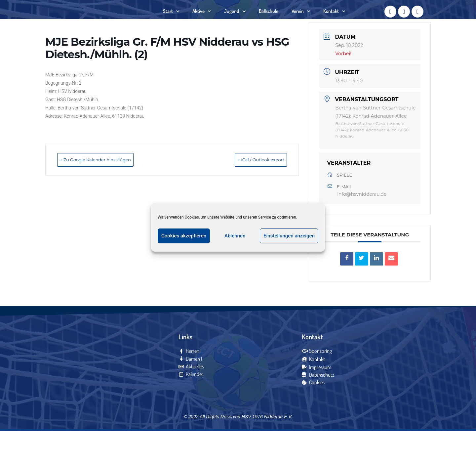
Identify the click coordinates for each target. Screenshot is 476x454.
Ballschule (269, 21)
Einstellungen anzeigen (289, 236)
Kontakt (334, 22)
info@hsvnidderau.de (362, 215)
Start (171, 22)
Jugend (235, 22)
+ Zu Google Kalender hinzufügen (108, 180)
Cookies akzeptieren (184, 236)
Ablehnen (235, 236)
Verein (301, 22)
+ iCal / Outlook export (250, 180)
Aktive (202, 22)
